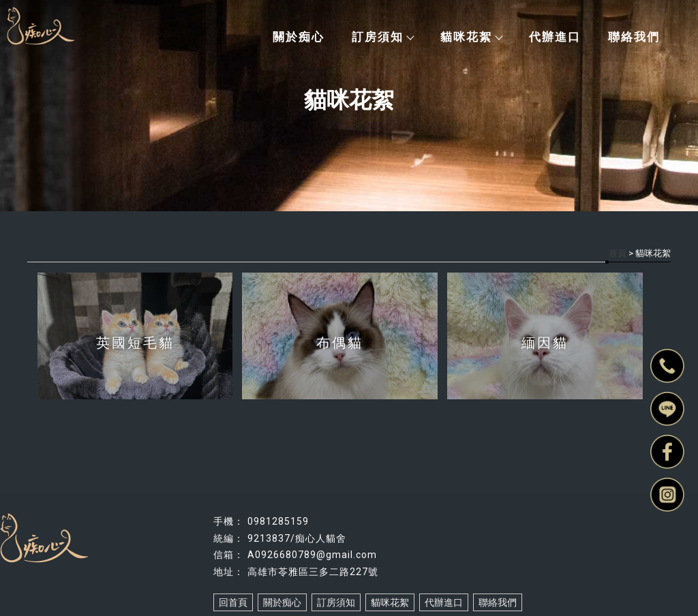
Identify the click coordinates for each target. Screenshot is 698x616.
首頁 (618, 253)
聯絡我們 (634, 37)
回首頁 (233, 602)
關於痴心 (299, 37)
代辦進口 (555, 37)
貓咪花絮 (471, 37)
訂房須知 (382, 37)
